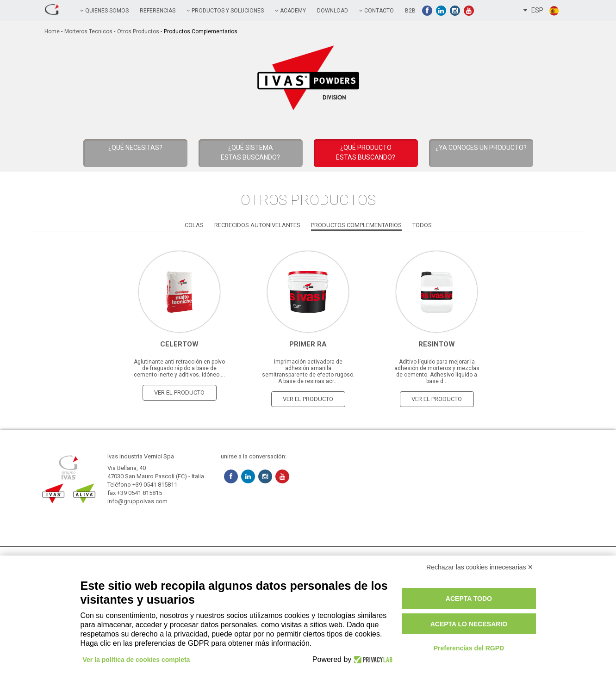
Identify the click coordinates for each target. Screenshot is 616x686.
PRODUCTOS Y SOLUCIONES (225, 11)
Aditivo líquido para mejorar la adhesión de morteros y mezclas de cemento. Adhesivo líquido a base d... (437, 371)
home (52, 31)
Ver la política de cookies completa (137, 660)
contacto (376, 11)
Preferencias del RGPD (469, 648)
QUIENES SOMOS (104, 11)
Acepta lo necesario (469, 624)
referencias (158, 11)
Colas (194, 225)
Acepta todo (469, 599)
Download (333, 11)
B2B (410, 11)
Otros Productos (138, 31)
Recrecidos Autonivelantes (257, 225)
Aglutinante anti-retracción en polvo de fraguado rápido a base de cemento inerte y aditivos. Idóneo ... (179, 368)
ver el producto (179, 392)
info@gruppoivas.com (137, 501)
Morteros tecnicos (88, 31)
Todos (422, 225)
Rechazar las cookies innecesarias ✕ (480, 567)
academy (290, 11)
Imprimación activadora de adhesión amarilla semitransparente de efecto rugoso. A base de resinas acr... (308, 371)
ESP (541, 11)
